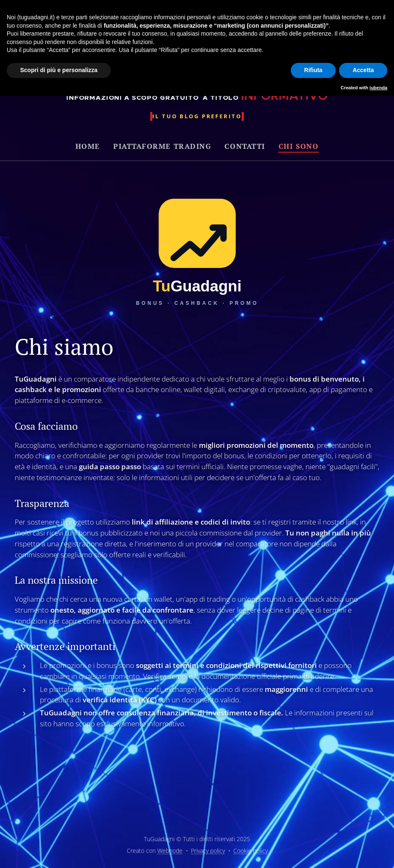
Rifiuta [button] (313, 70)
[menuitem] (91, 146)
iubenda (378, 88)
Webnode (170, 851)
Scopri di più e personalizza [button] (59, 70)
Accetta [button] (363, 70)
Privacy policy (208, 851)
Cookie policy (250, 851)
